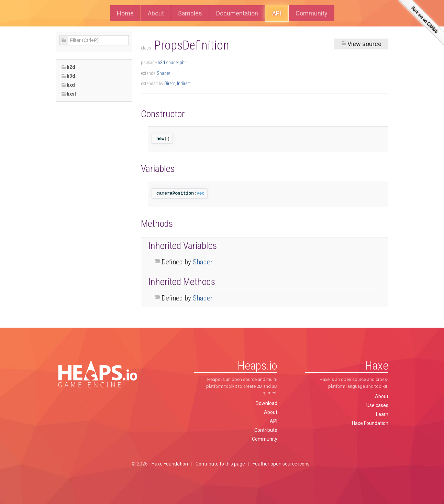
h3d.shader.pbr (172, 63)
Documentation (237, 13)
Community (312, 13)
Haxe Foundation (370, 423)
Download (267, 403)
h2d (68, 67)
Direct (170, 84)
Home (125, 13)
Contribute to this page (220, 464)
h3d (68, 76)
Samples (190, 13)
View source (361, 44)
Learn (382, 414)
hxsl (69, 94)
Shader (163, 73)
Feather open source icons (281, 464)
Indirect (184, 84)
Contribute (266, 430)
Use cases (377, 405)
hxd (68, 85)
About (156, 13)
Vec (201, 193)
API (277, 13)
